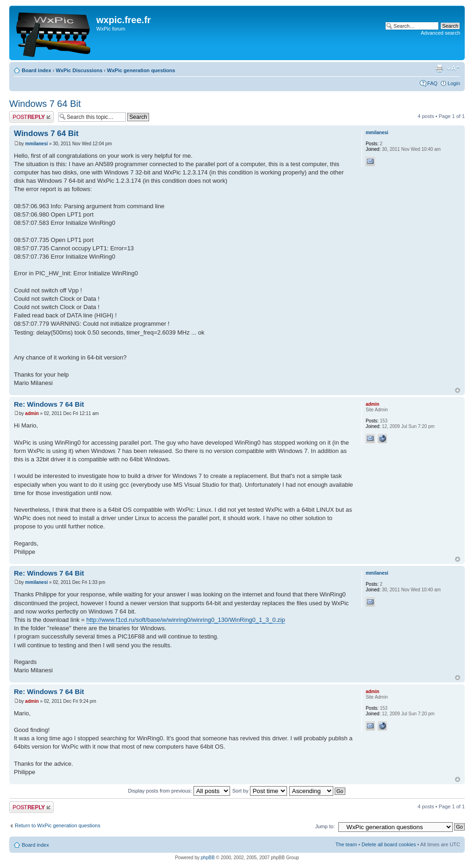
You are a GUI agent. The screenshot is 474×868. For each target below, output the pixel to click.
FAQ (432, 83)
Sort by (260, 791)
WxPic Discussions (79, 70)
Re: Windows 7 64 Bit (49, 404)
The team (346, 844)
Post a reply (31, 117)
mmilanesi (36, 144)
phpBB (208, 858)
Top (458, 390)
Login (454, 83)
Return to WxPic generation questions (58, 825)
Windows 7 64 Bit (45, 104)
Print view (439, 68)
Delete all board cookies (389, 844)
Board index (37, 70)
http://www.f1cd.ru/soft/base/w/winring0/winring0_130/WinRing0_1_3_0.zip (185, 620)
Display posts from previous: (179, 791)
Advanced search (440, 33)
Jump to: (325, 826)
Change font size (453, 68)
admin (32, 413)
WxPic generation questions (141, 70)
